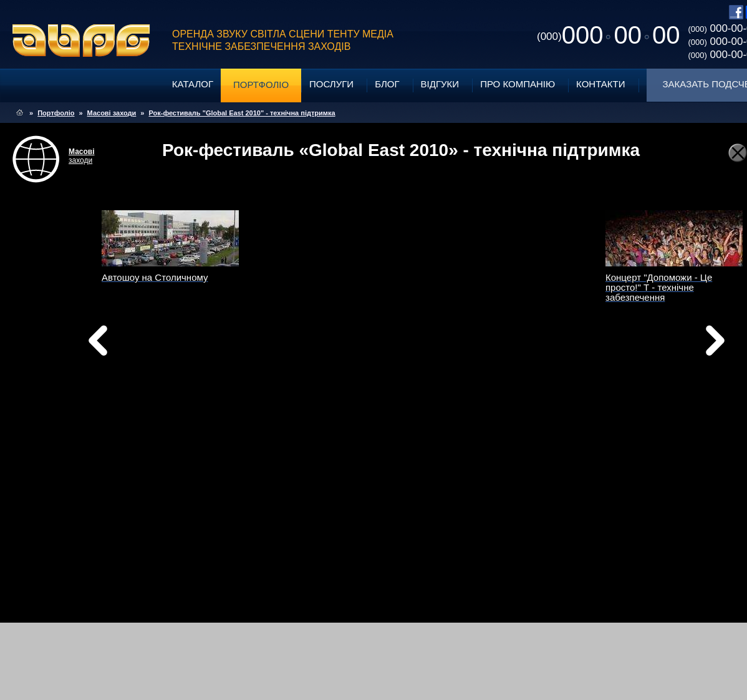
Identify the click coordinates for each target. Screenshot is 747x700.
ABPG (81, 41)
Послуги (331, 84)
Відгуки (440, 84)
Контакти (600, 84)
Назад (130, 344)
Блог (387, 84)
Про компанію (518, 84)
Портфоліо (261, 85)
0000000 (608, 35)
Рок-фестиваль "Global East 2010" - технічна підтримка (242, 113)
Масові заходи (112, 113)
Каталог (193, 84)
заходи (82, 156)
